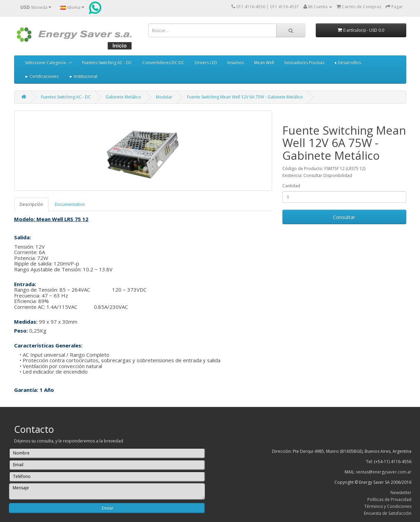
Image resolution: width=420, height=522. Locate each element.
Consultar (344, 217)
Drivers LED (206, 62)
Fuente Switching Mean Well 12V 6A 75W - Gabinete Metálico (245, 97)
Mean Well (264, 62)
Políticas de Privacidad (389, 499)
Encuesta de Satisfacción (388, 513)
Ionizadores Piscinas (304, 62)
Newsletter (401, 493)
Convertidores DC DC (163, 62)
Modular (164, 97)
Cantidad (291, 186)
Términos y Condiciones (388, 506)
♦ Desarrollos (348, 62)
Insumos (236, 62)
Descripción (31, 204)
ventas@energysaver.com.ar (384, 472)
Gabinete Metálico (123, 97)
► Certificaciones (42, 76)
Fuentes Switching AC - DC (107, 62)
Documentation (70, 204)
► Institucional (83, 76)
